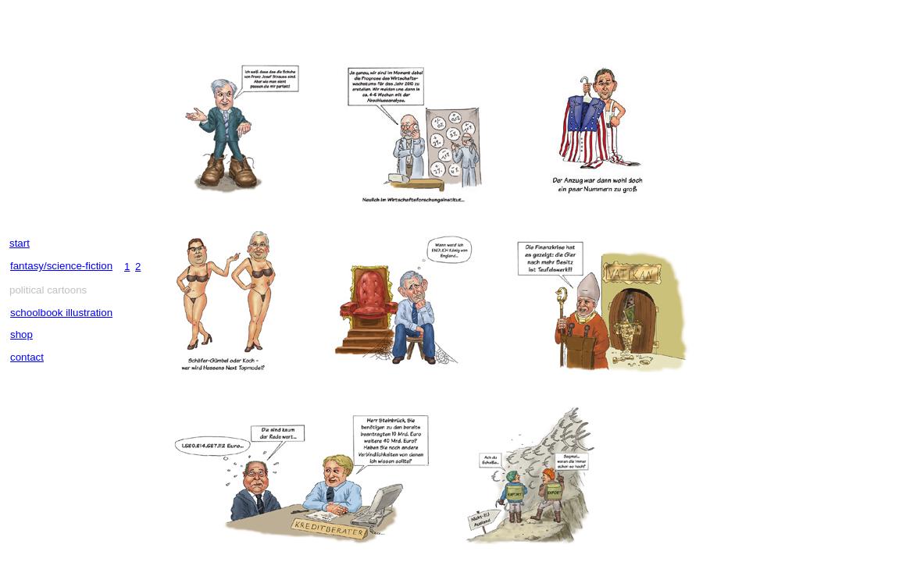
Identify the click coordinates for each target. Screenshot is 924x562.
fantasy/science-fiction (61, 266)
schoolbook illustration (61, 313)
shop (21, 334)
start (20, 243)
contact (27, 357)
